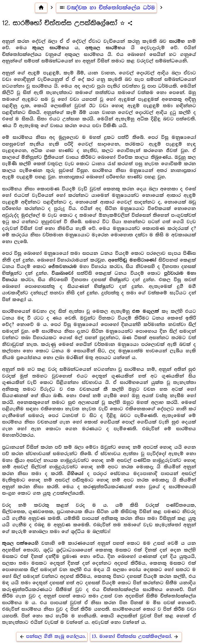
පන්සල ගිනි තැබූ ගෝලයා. (52, 637)
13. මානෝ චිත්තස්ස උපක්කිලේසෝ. (136, 637)
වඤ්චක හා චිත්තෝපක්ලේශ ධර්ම (106, 8)
